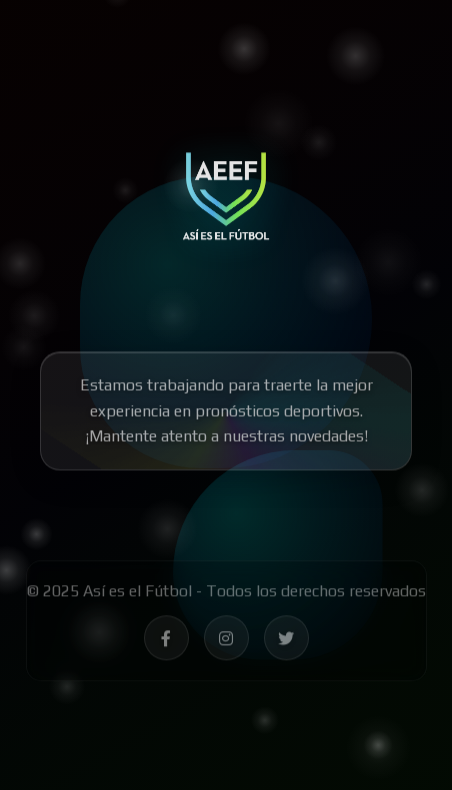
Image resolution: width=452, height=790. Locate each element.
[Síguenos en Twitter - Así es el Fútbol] (286, 641)
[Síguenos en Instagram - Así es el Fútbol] (226, 641)
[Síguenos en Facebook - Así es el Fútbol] (166, 641)
